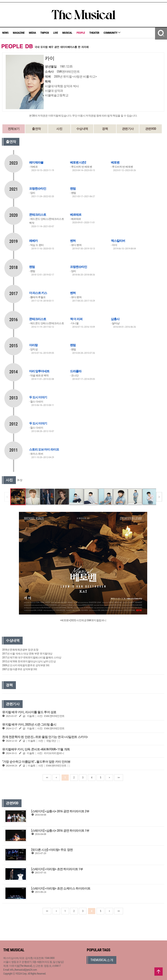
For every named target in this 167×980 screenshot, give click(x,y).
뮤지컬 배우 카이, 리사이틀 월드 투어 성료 (29, 712)
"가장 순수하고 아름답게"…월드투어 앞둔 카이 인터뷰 (36, 762)
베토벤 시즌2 (78, 162)
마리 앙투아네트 (39, 371)
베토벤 (115, 162)
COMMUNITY (112, 33)
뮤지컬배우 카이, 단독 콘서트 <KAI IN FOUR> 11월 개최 (36, 749)
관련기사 (128, 129)
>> (119, 778)
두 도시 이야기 (38, 397)
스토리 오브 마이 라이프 (44, 449)
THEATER (94, 33)
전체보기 (14, 129)
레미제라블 (36, 162)
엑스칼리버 (118, 241)
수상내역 (82, 129)
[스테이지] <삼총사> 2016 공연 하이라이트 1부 (60, 831)
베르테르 (76, 215)
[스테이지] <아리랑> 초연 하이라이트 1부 (57, 869)
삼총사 (115, 319)
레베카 (33, 241)
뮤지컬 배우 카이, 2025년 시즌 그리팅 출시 (29, 725)
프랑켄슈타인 (38, 189)
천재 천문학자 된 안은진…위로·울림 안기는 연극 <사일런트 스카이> (45, 737)
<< (47, 778)
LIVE (56, 33)
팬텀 (73, 189)
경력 (105, 129)
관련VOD (151, 129)
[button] (159, 497)
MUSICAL (67, 33)
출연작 (36, 129)
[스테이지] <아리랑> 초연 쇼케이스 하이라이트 (61, 888)
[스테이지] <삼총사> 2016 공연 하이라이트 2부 (60, 811)
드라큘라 (76, 371)
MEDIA (32, 33)
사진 (59, 129)
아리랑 (33, 345)
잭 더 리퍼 (76, 319)
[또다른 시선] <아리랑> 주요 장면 (52, 850)
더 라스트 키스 (38, 293)
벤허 (73, 241)
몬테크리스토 (38, 215)
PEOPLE (81, 33)
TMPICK (44, 33)
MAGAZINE (19, 33)
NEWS (5, 33)
